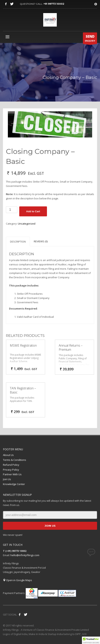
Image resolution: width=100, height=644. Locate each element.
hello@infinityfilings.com (25, 555)
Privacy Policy (11, 470)
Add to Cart (33, 211)
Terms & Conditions (15, 460)
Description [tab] (18, 242)
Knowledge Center (14, 484)
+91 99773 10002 (54, 4)
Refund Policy (11, 465)
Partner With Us (12, 474)
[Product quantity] (12, 210)
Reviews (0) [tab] (41, 241)
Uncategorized (27, 224)
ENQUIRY (90, 39)
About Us (8, 455)
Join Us (7, 479)
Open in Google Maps (17, 580)
